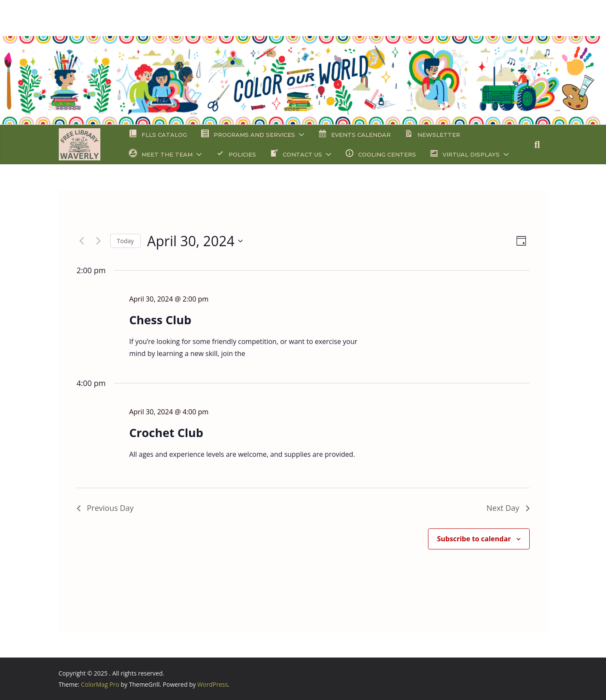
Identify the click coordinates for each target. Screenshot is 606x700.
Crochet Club (166, 433)
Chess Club (160, 320)
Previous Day (105, 508)
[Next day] (99, 241)
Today (126, 241)
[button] (300, 135)
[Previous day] (82, 241)
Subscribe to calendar (474, 539)
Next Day (508, 508)
